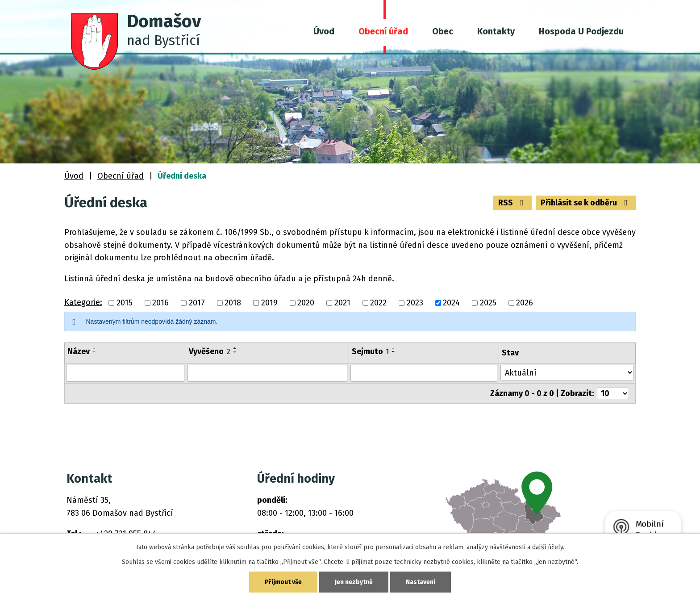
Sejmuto (370, 351)
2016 (160, 303)
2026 (525, 303)
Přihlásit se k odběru (586, 203)
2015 (125, 303)
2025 (488, 303)
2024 (451, 303)
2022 (378, 303)
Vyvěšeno (210, 351)
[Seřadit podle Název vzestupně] (95, 348)
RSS (513, 203)
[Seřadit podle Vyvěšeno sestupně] (235, 352)
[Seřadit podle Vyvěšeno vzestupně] (235, 348)
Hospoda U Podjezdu (581, 31)
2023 (415, 303)
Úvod (324, 31)
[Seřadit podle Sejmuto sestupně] (394, 352)
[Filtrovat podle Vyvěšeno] (267, 373)
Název (79, 351)
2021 (342, 303)
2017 (197, 303)
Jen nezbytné (354, 582)
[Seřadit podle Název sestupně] (95, 352)
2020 (306, 303)
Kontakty (496, 31)
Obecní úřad (383, 31)
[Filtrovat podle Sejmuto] (424, 373)
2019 (269, 303)
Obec (443, 31)
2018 (233, 303)
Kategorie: (83, 302)
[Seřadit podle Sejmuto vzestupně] (394, 348)
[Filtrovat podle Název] (125, 373)
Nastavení (421, 582)
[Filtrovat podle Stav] (567, 373)
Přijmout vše (283, 582)
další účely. (548, 547)
